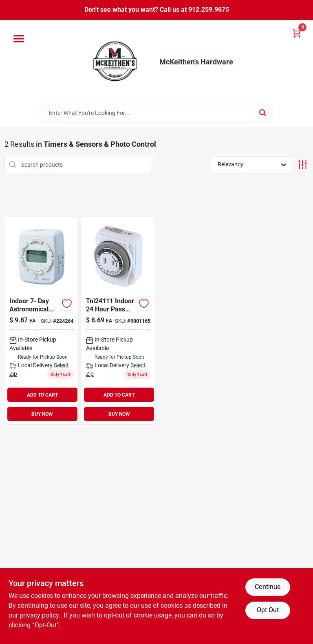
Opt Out (268, 610)
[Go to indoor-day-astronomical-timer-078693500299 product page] (42, 321)
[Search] (263, 112)
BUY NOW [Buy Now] (42, 414)
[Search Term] (156, 113)
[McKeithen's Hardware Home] (117, 62)
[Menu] (19, 39)
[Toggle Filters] (303, 164)
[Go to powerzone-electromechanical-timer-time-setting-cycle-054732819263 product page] (118, 321)
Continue (268, 587)
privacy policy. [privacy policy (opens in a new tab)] (40, 615)
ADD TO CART (42, 395)
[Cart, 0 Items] (297, 33)
